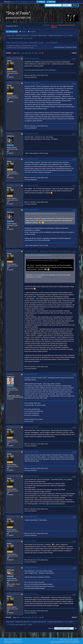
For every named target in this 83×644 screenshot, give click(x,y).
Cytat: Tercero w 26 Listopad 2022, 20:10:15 (39, 255)
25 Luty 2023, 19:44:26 (30, 541)
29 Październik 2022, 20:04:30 (32, 83)
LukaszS (10, 568)
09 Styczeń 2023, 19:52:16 (31, 517)
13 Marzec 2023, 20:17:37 (31, 567)
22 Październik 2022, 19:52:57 (32, 58)
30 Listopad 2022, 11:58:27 (31, 374)
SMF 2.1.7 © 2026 (9, 640)
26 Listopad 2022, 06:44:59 (31, 185)
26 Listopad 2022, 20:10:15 (31, 210)
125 (26, 53)
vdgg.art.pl (54, 25)
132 (40, 53)
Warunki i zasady (69, 640)
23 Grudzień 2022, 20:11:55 (31, 476)
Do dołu (9, 53)
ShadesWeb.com (18, 642)
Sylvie (71, 36)
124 (23, 53)
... (21, 53)
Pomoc (62, 640)
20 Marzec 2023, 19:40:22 (31, 594)
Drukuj (74, 53)
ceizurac (10, 374)
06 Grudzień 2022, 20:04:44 (31, 427)
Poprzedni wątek (59, 47)
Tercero (10, 134)
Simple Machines (18, 640)
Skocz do (51, 628)
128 (36, 53)
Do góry (9, 617)
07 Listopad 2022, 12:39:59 (31, 134)
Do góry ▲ (76, 640)
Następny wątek (71, 47)
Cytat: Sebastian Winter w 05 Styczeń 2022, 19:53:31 (42, 214)
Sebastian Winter (14, 58)
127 (33, 53)
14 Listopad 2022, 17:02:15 (31, 159)
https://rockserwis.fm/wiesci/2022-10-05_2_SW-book (40, 70)
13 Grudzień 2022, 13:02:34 (31, 451)
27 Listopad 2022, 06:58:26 (31, 251)
